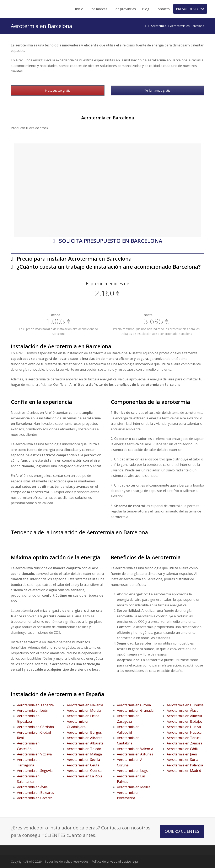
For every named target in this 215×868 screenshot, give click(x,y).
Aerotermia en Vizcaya (34, 754)
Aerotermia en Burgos (84, 732)
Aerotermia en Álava (183, 710)
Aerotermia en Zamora (185, 743)
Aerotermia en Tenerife (35, 705)
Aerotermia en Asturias (135, 754)
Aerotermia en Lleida (83, 716)
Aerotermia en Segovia (35, 771)
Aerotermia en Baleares (36, 793)
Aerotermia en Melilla (134, 787)
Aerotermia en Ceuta (83, 765)
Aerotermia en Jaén (182, 754)
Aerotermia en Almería (184, 716)
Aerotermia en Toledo (84, 749)
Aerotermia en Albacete (85, 743)
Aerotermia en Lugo (133, 771)
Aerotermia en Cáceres (35, 798)
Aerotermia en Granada (135, 710)
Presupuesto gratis (58, 90)
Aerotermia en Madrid (184, 771)
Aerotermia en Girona (134, 705)
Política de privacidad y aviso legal (115, 861)
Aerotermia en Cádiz (183, 749)
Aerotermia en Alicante (85, 738)
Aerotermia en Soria (182, 760)
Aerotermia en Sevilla (83, 760)
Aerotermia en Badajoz (185, 721)
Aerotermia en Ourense (185, 705)
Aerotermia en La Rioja (85, 776)
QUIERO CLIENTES (182, 831)
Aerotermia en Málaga (84, 754)
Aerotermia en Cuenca (84, 771)
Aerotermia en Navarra (85, 705)
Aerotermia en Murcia (84, 710)
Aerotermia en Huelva (184, 727)
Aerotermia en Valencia (135, 749)
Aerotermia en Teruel (184, 738)
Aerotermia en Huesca (184, 732)
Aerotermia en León (33, 710)
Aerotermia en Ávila (32, 787)
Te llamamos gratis (157, 90)
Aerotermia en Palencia (185, 765)
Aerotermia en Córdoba (35, 727)
